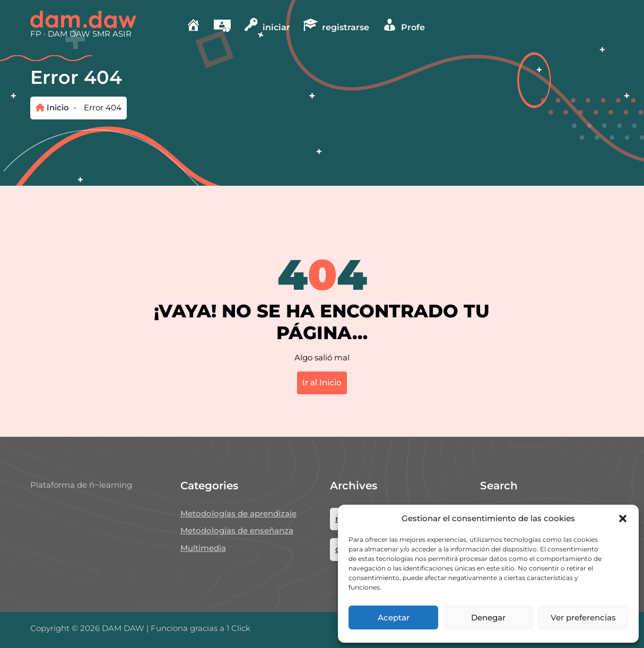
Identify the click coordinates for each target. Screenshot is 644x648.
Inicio (52, 107)
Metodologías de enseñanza (237, 530)
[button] (623, 519)
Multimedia (203, 548)
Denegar (488, 617)
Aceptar (394, 617)
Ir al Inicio (322, 382)
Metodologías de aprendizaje (238, 513)
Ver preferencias (583, 617)
